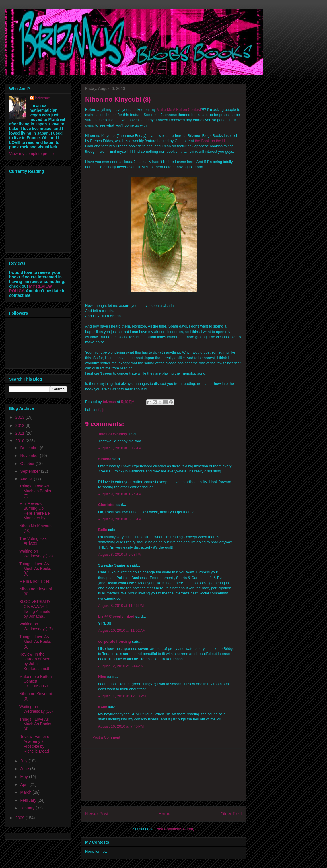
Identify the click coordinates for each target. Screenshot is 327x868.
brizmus (43, 98)
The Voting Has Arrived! (33, 541)
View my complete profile (31, 154)
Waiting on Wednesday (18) (36, 554)
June (25, 769)
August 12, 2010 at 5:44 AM (121, 666)
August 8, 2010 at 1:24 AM (120, 494)
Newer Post (97, 814)
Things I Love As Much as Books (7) (35, 491)
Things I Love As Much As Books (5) (35, 642)
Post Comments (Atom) (175, 829)
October (28, 464)
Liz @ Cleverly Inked (116, 616)
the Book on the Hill (211, 141)
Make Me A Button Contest (179, 110)
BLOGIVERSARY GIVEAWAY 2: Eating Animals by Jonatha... (35, 609)
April (25, 784)
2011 (21, 433)
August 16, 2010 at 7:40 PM (121, 726)
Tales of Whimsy (113, 434)
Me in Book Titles (35, 581)
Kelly (103, 707)
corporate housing (114, 641)
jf (103, 410)
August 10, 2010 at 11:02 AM (122, 630)
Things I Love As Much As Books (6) (35, 569)
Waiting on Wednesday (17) (36, 626)
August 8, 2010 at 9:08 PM (120, 554)
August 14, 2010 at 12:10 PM (122, 696)
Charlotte (106, 505)
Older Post (231, 814)
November (30, 456)
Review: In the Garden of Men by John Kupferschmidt (35, 661)
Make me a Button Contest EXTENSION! (36, 681)
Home (165, 814)
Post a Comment (106, 737)
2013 (21, 417)
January (28, 808)
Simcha (105, 459)
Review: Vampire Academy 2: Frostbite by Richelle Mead (34, 744)
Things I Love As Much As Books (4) (35, 724)
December (30, 448)
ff (99, 410)
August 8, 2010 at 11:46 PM (121, 606)
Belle (103, 530)
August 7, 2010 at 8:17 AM (120, 448)
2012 (21, 425)
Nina (102, 677)
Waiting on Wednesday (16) (36, 709)
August (27, 479)
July (24, 761)
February (29, 800)
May (24, 777)
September (30, 471)
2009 (21, 818)
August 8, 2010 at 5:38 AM (120, 519)
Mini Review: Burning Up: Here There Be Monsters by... (35, 511)
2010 (21, 441)
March (26, 792)
